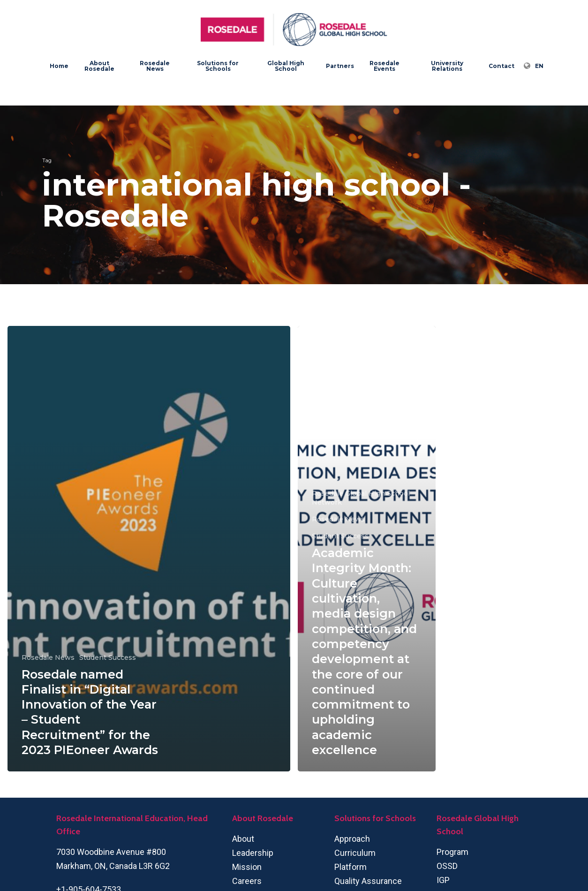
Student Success (108, 657)
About (243, 839)
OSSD (447, 866)
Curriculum (355, 853)
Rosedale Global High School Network (361, 498)
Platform (351, 867)
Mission (247, 867)
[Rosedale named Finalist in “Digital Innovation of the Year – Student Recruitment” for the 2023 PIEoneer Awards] (149, 549)
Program (452, 852)
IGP (443, 880)
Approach (352, 839)
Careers (247, 881)
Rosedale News (48, 657)
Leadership (253, 853)
